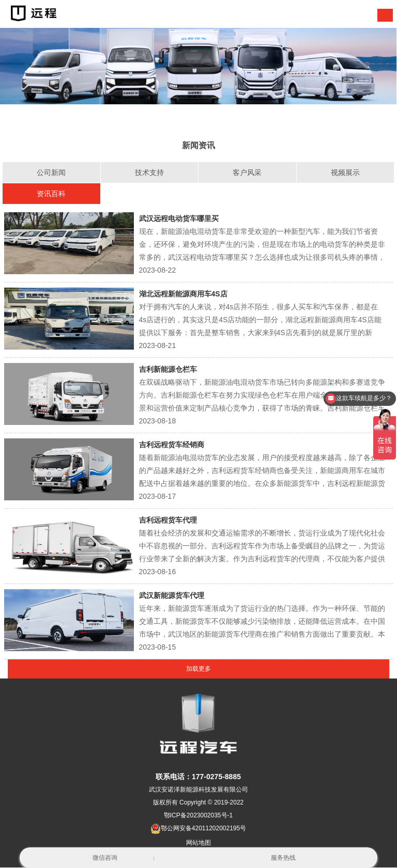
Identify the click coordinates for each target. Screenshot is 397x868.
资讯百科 (51, 194)
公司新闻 (51, 172)
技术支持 (149, 172)
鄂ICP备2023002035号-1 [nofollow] (198, 816)
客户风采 (247, 172)
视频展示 (345, 172)
